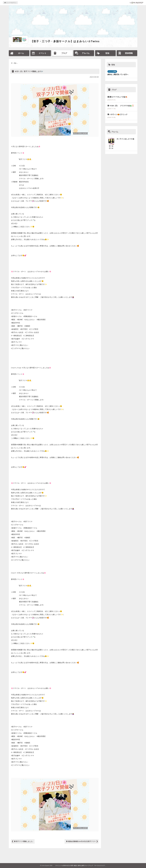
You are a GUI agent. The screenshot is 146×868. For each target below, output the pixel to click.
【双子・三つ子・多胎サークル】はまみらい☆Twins (65, 41)
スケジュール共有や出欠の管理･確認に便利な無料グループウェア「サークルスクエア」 (81, 865)
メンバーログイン (10, 3)
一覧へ (15, 63)
